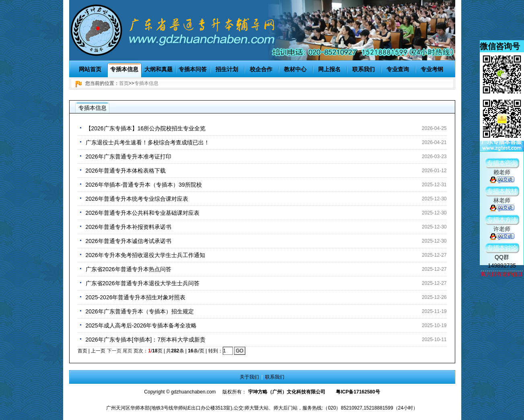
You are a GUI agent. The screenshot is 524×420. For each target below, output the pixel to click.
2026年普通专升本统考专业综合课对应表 (137, 199)
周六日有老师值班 (502, 274)
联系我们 (364, 69)
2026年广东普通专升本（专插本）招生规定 (140, 311)
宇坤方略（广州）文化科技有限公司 (287, 392)
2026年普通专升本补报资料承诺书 (128, 227)
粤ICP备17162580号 (358, 392)
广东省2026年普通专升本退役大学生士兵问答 (143, 283)
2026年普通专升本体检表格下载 (126, 171)
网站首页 (90, 69)
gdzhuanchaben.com (193, 392)
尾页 (127, 351)
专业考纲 (432, 69)
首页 (124, 83)
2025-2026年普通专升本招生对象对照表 (136, 297)
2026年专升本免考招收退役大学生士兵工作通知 (145, 255)
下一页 (114, 351)
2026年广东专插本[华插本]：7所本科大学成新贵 (146, 340)
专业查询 (398, 69)
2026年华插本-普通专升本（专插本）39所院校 (144, 185)
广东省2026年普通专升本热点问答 (128, 269)
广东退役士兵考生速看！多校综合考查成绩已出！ (148, 142)
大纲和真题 (158, 69)
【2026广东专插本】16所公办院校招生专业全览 (146, 128)
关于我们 (249, 377)
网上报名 (329, 69)
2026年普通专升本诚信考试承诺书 (128, 241)
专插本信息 (124, 69)
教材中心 (295, 69)
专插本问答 (193, 69)
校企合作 (261, 69)
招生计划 (227, 69)
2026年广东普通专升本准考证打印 (128, 156)
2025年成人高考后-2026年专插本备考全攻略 (141, 325)
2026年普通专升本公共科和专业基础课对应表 (143, 213)
